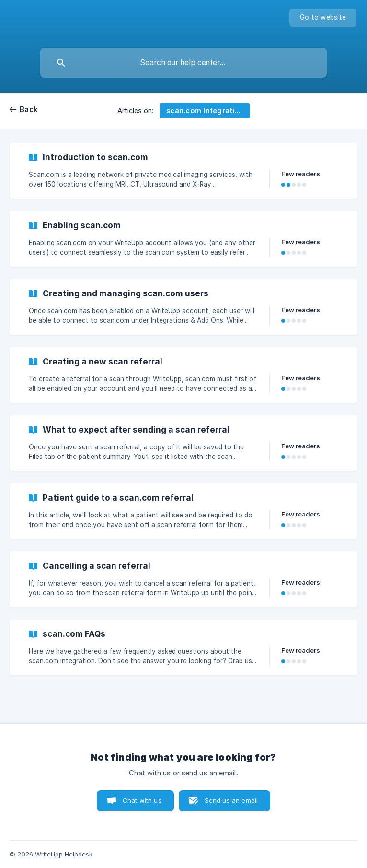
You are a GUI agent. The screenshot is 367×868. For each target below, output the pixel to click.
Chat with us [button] (142, 800)
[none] (323, 18)
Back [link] (29, 110)
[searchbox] (183, 63)
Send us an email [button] (231, 800)
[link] (183, 171)
